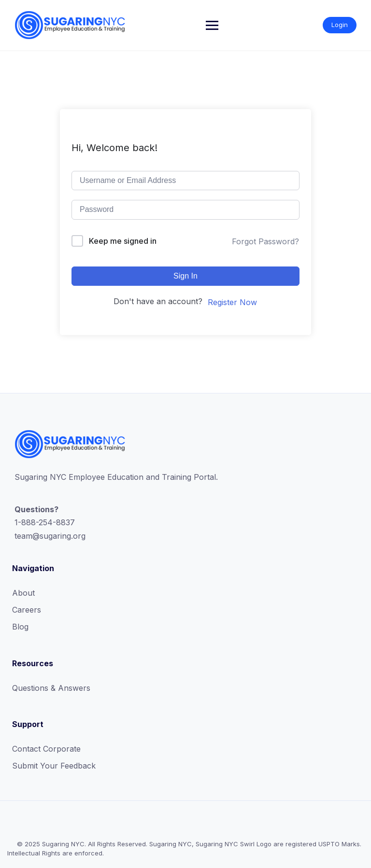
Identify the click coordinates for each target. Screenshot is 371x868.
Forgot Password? (265, 241)
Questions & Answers (51, 688)
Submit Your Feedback (54, 766)
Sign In (185, 276)
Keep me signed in (123, 241)
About (23, 593)
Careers (27, 610)
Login (340, 25)
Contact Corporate (46, 749)
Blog (20, 627)
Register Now (232, 302)
